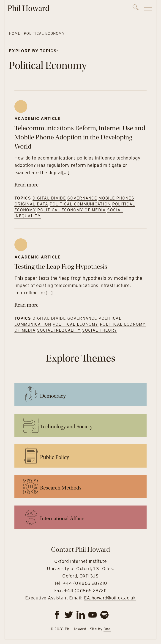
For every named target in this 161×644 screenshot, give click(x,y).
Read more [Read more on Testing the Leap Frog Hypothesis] (26, 305)
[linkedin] (81, 615)
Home (15, 33)
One (107, 629)
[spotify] (104, 615)
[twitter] (69, 615)
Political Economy (76, 324)
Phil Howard (29, 8)
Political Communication (80, 204)
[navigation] (142, 8)
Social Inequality (59, 330)
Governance (82, 198)
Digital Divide (49, 198)
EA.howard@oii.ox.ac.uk (110, 598)
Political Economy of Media (71, 210)
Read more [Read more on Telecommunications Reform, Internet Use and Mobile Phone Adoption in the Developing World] (26, 185)
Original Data (31, 204)
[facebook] (57, 615)
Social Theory (100, 330)
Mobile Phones (116, 198)
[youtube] (93, 615)
